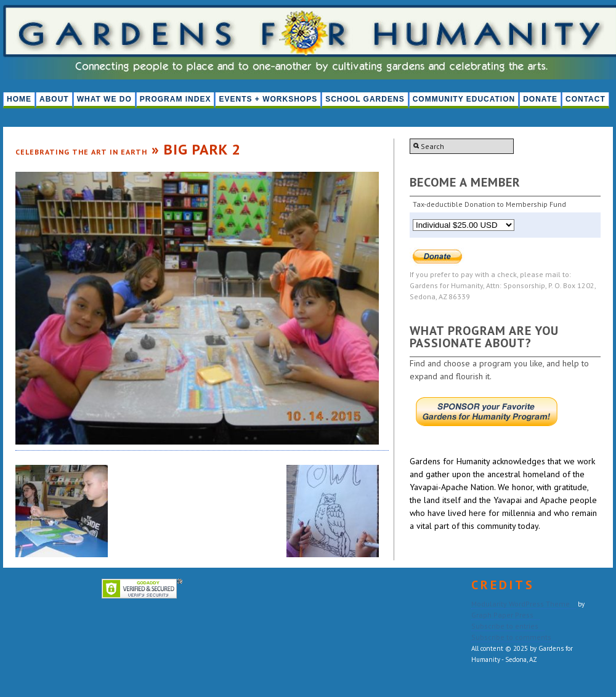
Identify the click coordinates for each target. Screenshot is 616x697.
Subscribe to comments (511, 637)
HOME (19, 99)
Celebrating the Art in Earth (81, 152)
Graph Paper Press (502, 615)
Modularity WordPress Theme (521, 604)
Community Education (464, 99)
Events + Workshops (268, 99)
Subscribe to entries (505, 626)
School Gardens (365, 99)
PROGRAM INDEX (176, 99)
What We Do (104, 99)
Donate (540, 99)
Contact (586, 99)
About (54, 99)
